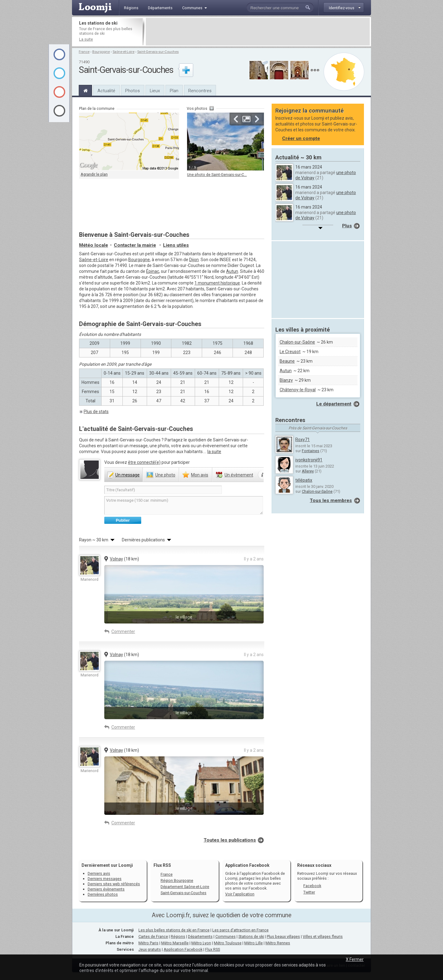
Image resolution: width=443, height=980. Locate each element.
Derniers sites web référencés (114, 884)
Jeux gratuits (150, 949)
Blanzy (286, 380)
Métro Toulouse (228, 943)
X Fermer (355, 959)
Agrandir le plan (94, 174)
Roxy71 (303, 440)
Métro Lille (253, 943)
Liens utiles (176, 245)
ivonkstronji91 (309, 460)
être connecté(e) (144, 462)
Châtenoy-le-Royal (298, 390)
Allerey (308, 471)
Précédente (236, 119)
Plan (174, 91)
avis (200, 475)
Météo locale (94, 245)
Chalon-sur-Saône (297, 342)
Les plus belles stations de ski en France (174, 930)
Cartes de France (153, 936)
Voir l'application (240, 894)
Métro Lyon (201, 943)
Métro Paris (148, 943)
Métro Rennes (278, 943)
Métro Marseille (175, 943)
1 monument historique (217, 283)
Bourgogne (101, 52)
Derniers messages (105, 879)
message (128, 475)
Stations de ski (251, 936)
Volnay (116, 559)
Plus (347, 226)
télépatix (304, 480)
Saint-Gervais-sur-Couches (158, 52)
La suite (86, 39)
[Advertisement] (258, 32)
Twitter (309, 892)
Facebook (312, 886)
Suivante (257, 119)
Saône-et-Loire (124, 52)
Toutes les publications (230, 840)
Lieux (155, 91)
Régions (178, 936)
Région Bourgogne (177, 880)
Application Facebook (183, 949)
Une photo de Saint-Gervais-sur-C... (217, 175)
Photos (133, 91)
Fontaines (311, 451)
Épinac (153, 271)
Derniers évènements (106, 889)
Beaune (287, 361)
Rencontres (200, 91)
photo (165, 475)
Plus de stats (96, 412)
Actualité (106, 91)
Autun (232, 271)
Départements (200, 936)
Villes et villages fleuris (323, 936)
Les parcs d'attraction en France (240, 930)
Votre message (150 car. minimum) (184, 505)
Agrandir (246, 119)
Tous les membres (331, 500)
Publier (123, 520)
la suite (214, 452)
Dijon (194, 260)
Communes (225, 936)
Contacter (135, 245)
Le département (334, 404)
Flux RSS (162, 865)
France (84, 52)
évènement (239, 475)
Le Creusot (290, 352)
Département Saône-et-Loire (185, 887)
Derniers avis (99, 873)
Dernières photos (103, 894)
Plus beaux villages (283, 936)
